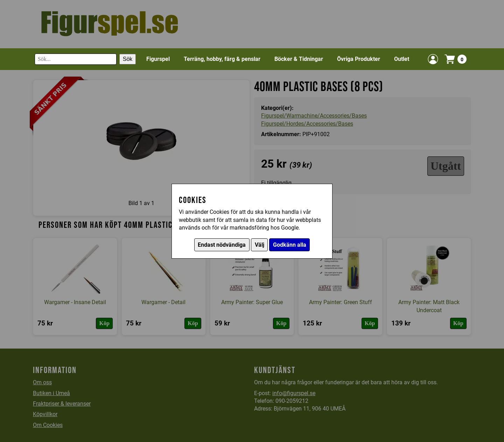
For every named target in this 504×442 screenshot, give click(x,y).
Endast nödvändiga (222, 245)
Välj (260, 245)
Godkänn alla (290, 245)
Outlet (402, 59)
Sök (128, 59)
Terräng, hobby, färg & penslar (222, 59)
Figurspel (158, 59)
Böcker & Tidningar (299, 59)
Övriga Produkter (359, 59)
